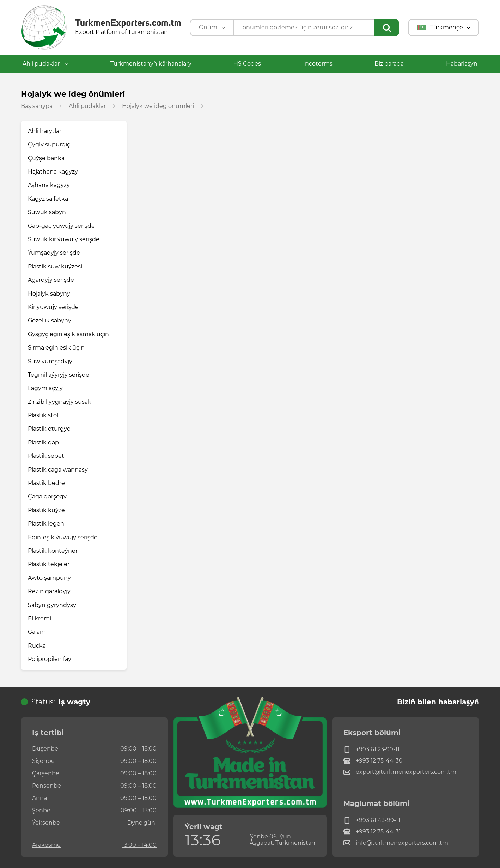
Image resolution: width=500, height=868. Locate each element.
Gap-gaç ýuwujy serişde (61, 226)
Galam (37, 632)
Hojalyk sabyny (49, 294)
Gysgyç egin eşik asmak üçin (68, 334)
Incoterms (318, 64)
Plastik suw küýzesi (55, 266)
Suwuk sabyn (47, 212)
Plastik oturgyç (49, 429)
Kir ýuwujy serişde (53, 307)
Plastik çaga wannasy (58, 470)
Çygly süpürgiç (49, 144)
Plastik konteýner (53, 551)
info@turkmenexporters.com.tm (396, 843)
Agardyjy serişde (51, 280)
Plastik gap (43, 442)
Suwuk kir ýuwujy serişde (64, 239)
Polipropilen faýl (50, 659)
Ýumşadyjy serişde (54, 253)
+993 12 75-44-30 (373, 761)
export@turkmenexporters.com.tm (400, 772)
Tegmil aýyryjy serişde (59, 375)
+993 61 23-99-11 (371, 749)
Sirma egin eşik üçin (56, 348)
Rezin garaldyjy (49, 591)
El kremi (39, 618)
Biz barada (389, 64)
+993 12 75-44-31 (372, 832)
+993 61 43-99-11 (372, 820)
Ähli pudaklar (45, 64)
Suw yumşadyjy (50, 361)
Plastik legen (46, 524)
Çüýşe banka (46, 158)
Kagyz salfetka (48, 199)
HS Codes (247, 64)
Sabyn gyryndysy (52, 605)
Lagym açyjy (45, 388)
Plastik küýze (46, 510)
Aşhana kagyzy (49, 185)
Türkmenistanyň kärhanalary (151, 64)
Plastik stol (43, 415)
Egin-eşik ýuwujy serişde (63, 537)
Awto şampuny (49, 578)
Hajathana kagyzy (53, 172)
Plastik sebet (46, 456)
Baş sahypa (37, 106)
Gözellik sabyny (50, 320)
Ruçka (37, 646)
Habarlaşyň (462, 64)
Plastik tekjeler (49, 564)
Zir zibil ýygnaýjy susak (60, 402)
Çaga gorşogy (47, 496)
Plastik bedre (46, 483)
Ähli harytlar (45, 131)
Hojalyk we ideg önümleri (158, 106)
